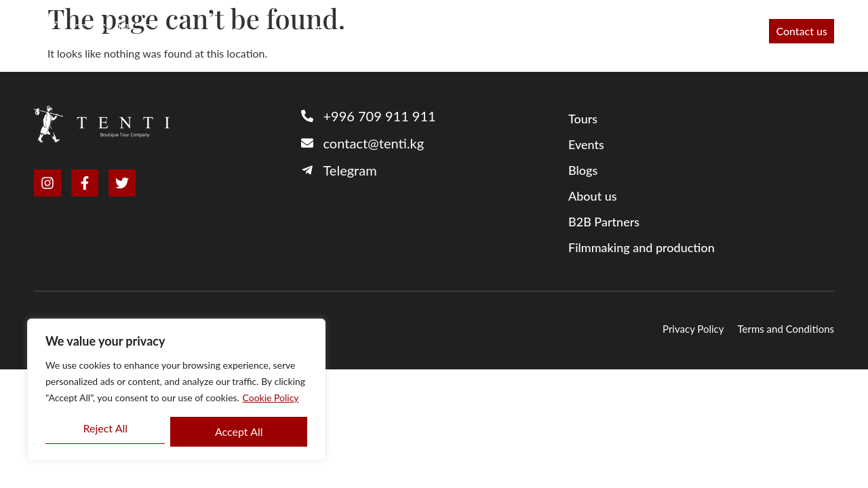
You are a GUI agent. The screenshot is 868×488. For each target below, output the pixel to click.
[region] (176, 390)
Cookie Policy (271, 398)
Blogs (583, 170)
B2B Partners (396, 31)
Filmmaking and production (586, 31)
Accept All (239, 431)
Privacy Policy (693, 329)
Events (735, 31)
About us (473, 31)
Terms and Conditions (786, 329)
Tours (329, 31)
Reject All (105, 428)
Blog (687, 31)
